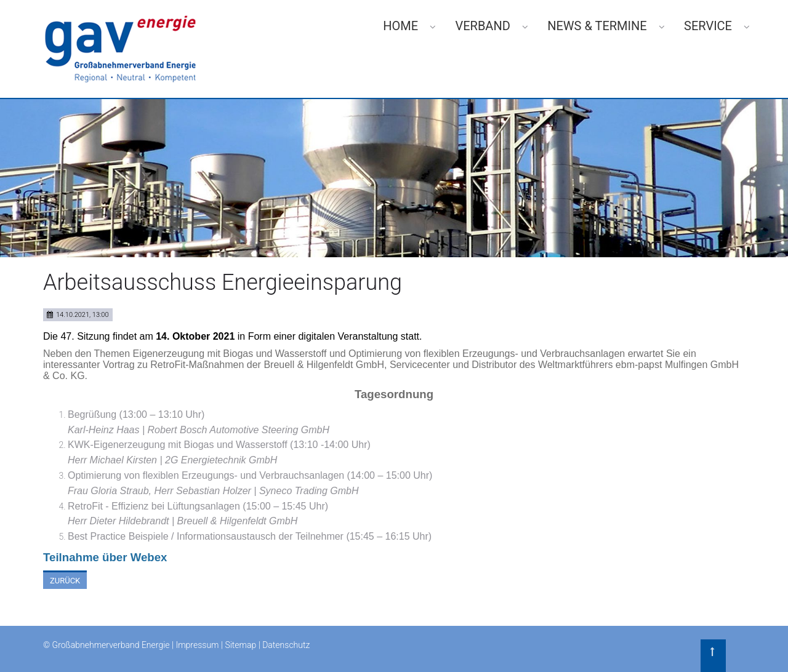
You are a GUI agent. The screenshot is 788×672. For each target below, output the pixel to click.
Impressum (197, 645)
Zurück (65, 581)
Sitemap (240, 645)
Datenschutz (286, 645)
